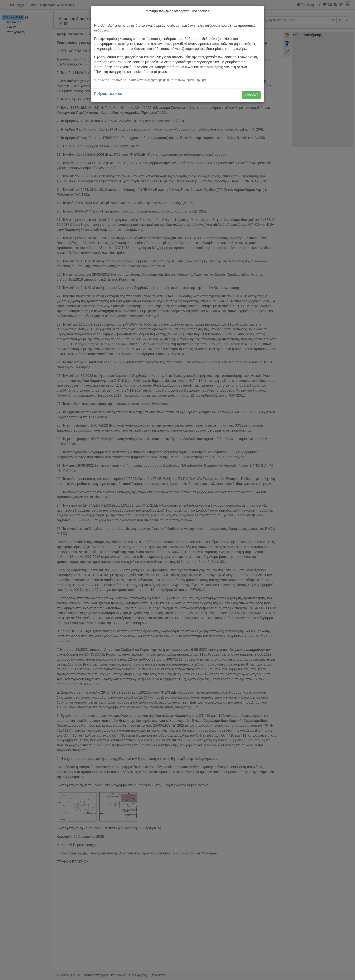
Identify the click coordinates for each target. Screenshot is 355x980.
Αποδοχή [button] (251, 95)
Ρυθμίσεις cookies (108, 94)
